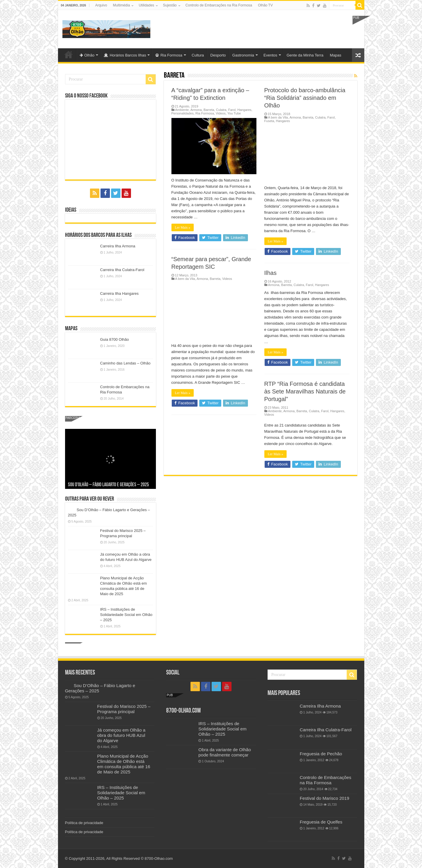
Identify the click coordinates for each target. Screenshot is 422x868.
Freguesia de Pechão (321, 754)
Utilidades (146, 5)
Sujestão (170, 5)
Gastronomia (243, 55)
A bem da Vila (278, 117)
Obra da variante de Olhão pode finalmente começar (225, 752)
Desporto (218, 55)
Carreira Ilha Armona (118, 246)
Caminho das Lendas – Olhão (125, 363)
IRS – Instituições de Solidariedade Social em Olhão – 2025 (126, 615)
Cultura (198, 55)
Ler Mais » (183, 227)
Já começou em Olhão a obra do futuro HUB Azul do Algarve (121, 735)
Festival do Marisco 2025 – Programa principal (124, 709)
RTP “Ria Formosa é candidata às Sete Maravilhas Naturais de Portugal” (305, 391)
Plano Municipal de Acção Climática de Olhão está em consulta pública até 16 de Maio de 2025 (124, 764)
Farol (232, 110)
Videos (221, 113)
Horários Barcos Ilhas (125, 55)
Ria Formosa (169, 55)
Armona (196, 110)
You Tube (234, 113)
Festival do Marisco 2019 (325, 798)
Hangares (244, 110)
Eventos (270, 55)
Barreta (209, 110)
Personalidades (183, 113)
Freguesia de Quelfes (321, 822)
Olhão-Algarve (69, 54)
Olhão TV (265, 5)
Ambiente (182, 110)
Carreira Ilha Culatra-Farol (122, 270)
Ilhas (270, 273)
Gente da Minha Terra (305, 55)
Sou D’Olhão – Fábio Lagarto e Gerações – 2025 (108, 485)
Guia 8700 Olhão (115, 339)
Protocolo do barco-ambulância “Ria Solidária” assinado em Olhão (305, 98)
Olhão (87, 55)
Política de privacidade (84, 823)
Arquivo (101, 5)
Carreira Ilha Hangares (120, 293)
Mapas (335, 55)
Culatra (221, 110)
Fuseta (269, 121)
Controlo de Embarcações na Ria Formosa (219, 5)
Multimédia (121, 5)
